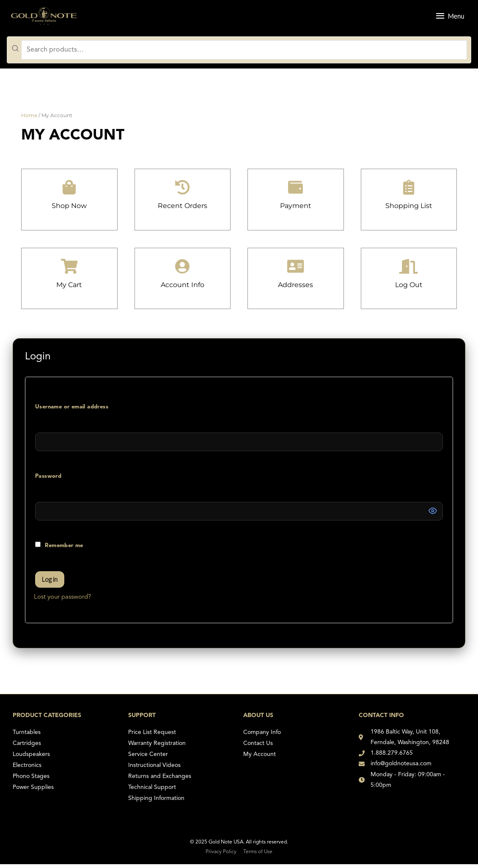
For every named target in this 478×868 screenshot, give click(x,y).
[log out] (409, 270)
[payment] (295, 191)
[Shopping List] (409, 191)
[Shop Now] (69, 191)
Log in (50, 583)
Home (29, 119)
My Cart (69, 288)
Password (61, 471)
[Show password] (433, 515)
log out (409, 288)
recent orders (182, 209)
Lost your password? (62, 601)
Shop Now (69, 209)
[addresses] (295, 270)
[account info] (183, 270)
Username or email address (84, 402)
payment (295, 209)
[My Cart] (69, 270)
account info (182, 288)
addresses (295, 288)
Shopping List (409, 209)
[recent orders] (183, 191)
